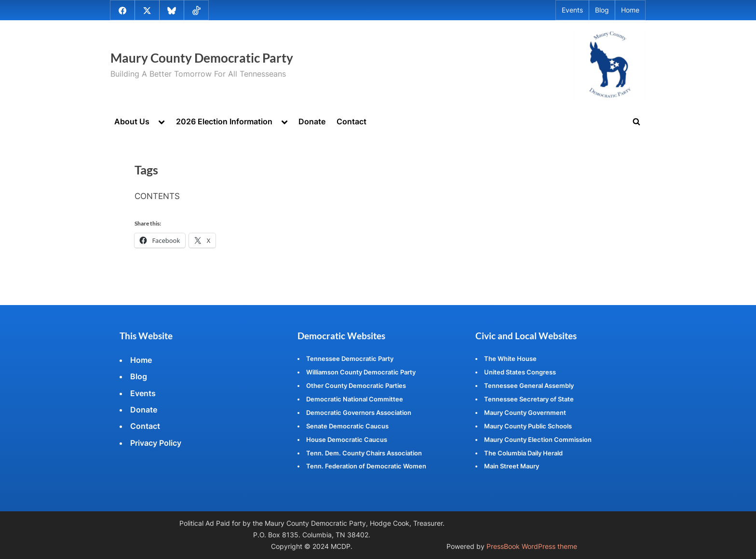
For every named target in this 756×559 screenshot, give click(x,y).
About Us (132, 121)
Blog (602, 10)
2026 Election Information (224, 121)
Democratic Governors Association (359, 413)
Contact (351, 121)
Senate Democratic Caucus (347, 426)
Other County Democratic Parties (356, 386)
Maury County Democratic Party (202, 58)
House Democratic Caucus (347, 439)
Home (630, 10)
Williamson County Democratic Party (361, 372)
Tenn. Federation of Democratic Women (366, 466)
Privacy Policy (156, 443)
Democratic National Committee (355, 399)
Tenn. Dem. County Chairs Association (364, 453)
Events (572, 10)
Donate (312, 121)
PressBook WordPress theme (532, 546)
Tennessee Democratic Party (350, 359)
